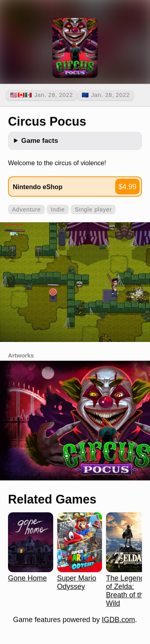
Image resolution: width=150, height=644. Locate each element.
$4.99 (127, 187)
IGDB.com (119, 620)
